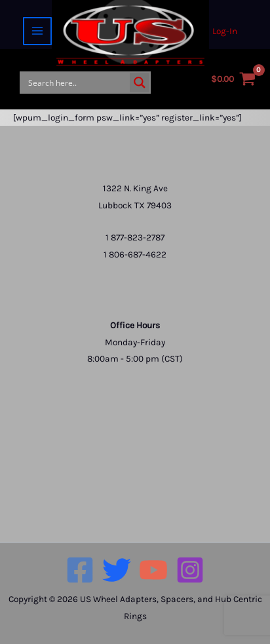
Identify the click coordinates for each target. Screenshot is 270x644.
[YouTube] (153, 570)
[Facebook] (80, 570)
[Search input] (76, 83)
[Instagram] (190, 570)
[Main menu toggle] (37, 31)
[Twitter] (117, 570)
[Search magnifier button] (140, 83)
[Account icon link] (225, 31)
